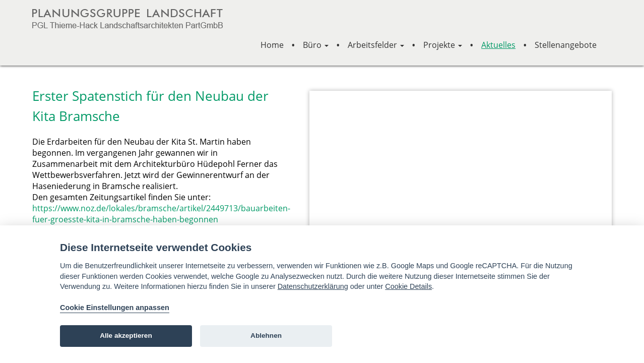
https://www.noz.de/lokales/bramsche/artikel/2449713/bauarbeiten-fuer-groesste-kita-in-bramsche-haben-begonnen (161, 214)
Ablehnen (266, 336)
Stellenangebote (566, 45)
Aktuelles (498, 45)
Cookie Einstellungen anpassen (115, 308)
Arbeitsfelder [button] (376, 45)
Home (272, 45)
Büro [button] (316, 45)
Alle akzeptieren (126, 336)
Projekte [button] (443, 45)
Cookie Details (408, 286)
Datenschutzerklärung (313, 286)
